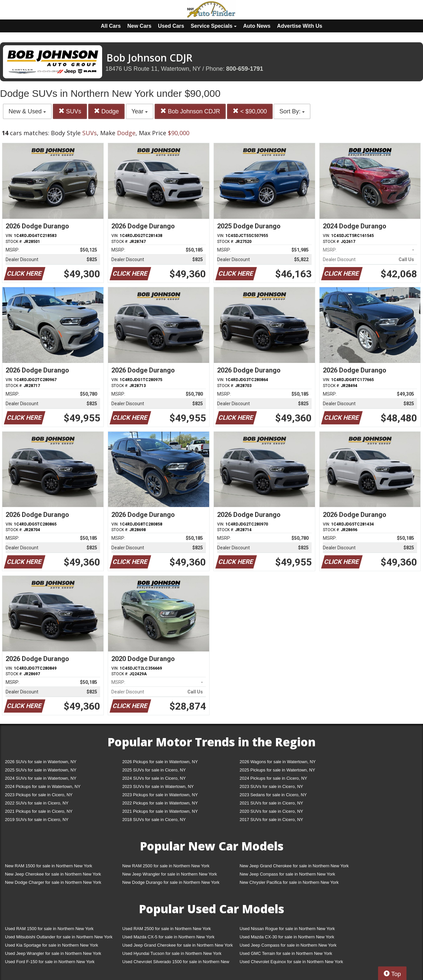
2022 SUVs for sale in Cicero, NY (37, 803)
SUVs (70, 111)
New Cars (139, 26)
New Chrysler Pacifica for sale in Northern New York (289, 882)
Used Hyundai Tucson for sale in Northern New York (172, 953)
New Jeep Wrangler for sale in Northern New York (170, 874)
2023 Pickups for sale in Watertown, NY (160, 795)
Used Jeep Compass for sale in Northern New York (288, 945)
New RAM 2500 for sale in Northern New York (166, 866)
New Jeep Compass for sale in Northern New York (287, 874)
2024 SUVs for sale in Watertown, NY (41, 778)
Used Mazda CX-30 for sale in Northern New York (287, 937)
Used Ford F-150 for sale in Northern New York (50, 962)
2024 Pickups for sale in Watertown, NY (43, 786)
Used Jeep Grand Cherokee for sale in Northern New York (178, 945)
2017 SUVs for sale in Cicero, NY (271, 820)
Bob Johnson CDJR (190, 111)
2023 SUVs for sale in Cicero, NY (271, 786)
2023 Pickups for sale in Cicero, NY (39, 795)
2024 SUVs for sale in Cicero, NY (154, 778)
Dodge (106, 111)
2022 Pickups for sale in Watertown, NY (160, 803)
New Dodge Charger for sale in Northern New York (53, 882)
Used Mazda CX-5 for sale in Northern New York (168, 937)
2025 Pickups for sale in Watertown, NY (277, 770)
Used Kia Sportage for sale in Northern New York (52, 945)
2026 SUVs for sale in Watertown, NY (41, 762)
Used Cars (171, 26)
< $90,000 (250, 111)
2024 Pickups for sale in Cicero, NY (273, 778)
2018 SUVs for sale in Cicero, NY (154, 820)
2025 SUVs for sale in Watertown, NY (41, 770)
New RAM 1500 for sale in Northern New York (49, 866)
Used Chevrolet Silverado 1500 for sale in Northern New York (176, 963)
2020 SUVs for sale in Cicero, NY (271, 811)
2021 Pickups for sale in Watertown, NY (160, 811)
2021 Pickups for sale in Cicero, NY (39, 811)
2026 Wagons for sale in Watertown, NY (278, 762)
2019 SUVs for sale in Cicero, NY (37, 820)
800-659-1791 (245, 69)
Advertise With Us (300, 26)
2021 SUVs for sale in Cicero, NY (271, 803)
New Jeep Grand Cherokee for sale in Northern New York (294, 866)
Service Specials (214, 26)
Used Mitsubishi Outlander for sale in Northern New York (59, 937)
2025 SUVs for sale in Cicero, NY (154, 770)
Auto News (257, 26)
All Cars (111, 26)
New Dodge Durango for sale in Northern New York (171, 882)
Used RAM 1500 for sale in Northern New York (49, 929)
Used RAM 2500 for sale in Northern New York (167, 929)
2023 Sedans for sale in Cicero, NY (273, 795)
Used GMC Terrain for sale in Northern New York (286, 953)
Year (140, 111)
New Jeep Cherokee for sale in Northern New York (53, 874)
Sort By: (292, 111)
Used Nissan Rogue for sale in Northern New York (287, 929)
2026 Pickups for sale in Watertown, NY (160, 762)
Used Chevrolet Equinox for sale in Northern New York (291, 962)
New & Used (27, 111)
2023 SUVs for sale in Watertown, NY (158, 786)
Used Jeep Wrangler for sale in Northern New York (53, 953)
